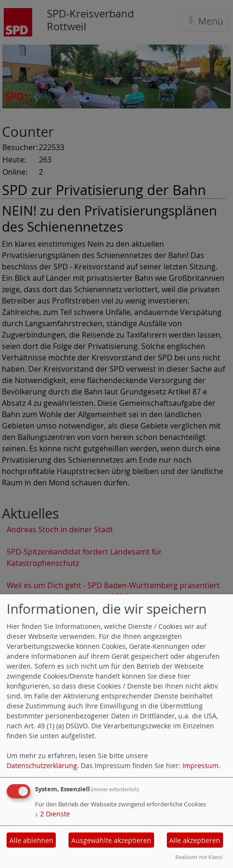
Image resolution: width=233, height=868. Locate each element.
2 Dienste (52, 814)
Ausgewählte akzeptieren (111, 840)
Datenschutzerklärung (42, 765)
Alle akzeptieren (195, 840)
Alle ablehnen (31, 840)
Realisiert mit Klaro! (199, 857)
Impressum (200, 765)
